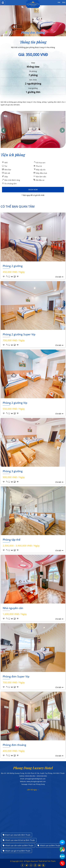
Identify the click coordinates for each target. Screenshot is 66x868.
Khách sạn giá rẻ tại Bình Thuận (17, 851)
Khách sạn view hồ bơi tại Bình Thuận (19, 840)
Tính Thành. (52, 861)
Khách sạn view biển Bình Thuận (17, 835)
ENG (64, 2)
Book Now (33, 190)
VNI (59, 2)
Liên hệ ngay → (33, 790)
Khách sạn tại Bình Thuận (49, 845)
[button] (4, 130)
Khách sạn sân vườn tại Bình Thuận (18, 845)
